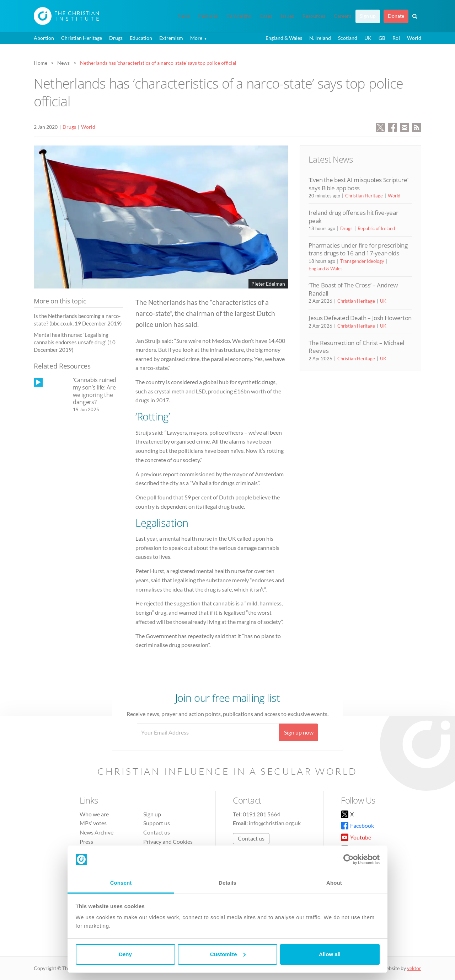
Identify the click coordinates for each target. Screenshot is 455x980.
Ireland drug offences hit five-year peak (353, 216)
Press (86, 841)
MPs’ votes (93, 823)
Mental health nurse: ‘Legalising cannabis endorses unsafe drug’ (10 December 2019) (75, 342)
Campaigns (239, 16)
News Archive (97, 832)
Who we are (94, 814)
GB (382, 38)
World (414, 38)
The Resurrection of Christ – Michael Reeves (356, 347)
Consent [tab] (121, 883)
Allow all (330, 954)
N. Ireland (320, 38)
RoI (396, 38)
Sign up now (299, 732)
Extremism (171, 38)
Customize (228, 954)
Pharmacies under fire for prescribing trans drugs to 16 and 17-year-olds (358, 249)
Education (141, 38)
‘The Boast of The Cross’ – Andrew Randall (353, 289)
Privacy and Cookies (168, 841)
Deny (125, 954)
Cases (266, 16)
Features (208, 16)
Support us (157, 823)
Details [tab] (227, 883)
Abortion (44, 38)
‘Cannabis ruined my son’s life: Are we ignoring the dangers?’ (95, 391)
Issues (287, 16)
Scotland (348, 38)
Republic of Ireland (376, 228)
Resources (314, 16)
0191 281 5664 (261, 814)
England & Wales (284, 38)
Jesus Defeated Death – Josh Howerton (360, 318)
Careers (342, 16)
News (184, 16)
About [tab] (334, 883)
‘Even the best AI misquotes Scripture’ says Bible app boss (358, 184)
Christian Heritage (82, 38)
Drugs (116, 38)
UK (368, 38)
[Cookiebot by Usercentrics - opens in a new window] (349, 859)
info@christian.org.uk (275, 823)
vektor (414, 968)
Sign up (368, 16)
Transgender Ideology (362, 261)
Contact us (157, 832)
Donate (396, 16)
